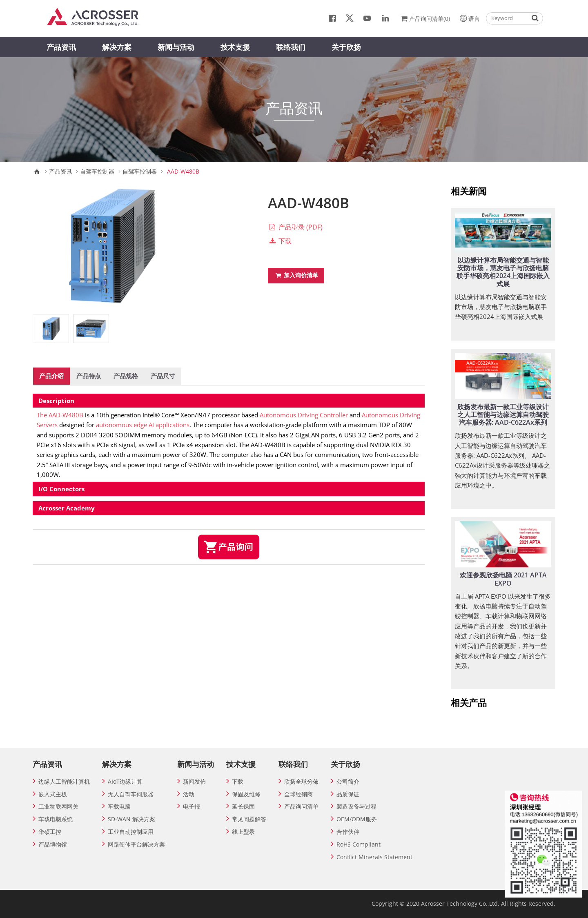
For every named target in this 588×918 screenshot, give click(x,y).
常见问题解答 (249, 819)
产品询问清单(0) (424, 18)
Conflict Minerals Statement (374, 857)
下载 (280, 241)
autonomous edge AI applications (143, 425)
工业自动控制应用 (131, 832)
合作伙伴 (348, 832)
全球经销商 (298, 794)
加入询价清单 (296, 275)
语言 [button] (469, 18)
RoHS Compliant (359, 844)
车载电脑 (119, 806)
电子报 (192, 806)
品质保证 (348, 794)
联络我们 (291, 47)
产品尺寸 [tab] (163, 376)
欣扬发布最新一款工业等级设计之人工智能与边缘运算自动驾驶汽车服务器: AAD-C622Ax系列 (503, 414)
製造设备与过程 (356, 806)
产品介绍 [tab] (51, 376)
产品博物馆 (53, 844)
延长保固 (243, 806)
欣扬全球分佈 (301, 781)
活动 (189, 794)
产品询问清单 (301, 806)
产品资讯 (61, 47)
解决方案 (117, 47)
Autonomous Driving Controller (304, 415)
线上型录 (243, 832)
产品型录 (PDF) (295, 227)
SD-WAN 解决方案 (131, 819)
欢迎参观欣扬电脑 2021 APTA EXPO (503, 579)
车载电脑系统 (56, 819)
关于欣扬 (346, 47)
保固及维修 (246, 794)
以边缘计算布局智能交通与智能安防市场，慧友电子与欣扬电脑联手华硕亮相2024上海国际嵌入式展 (503, 272)
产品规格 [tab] (126, 376)
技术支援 (235, 47)
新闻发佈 (194, 781)
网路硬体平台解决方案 (136, 844)
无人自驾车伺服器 (131, 794)
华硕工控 (50, 832)
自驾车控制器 (97, 172)
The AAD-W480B (60, 415)
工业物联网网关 (58, 806)
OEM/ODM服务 (357, 819)
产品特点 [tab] (89, 376)
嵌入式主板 (53, 794)
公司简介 (348, 781)
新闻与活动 (176, 47)
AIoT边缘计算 (125, 781)
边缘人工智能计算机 (64, 781)
